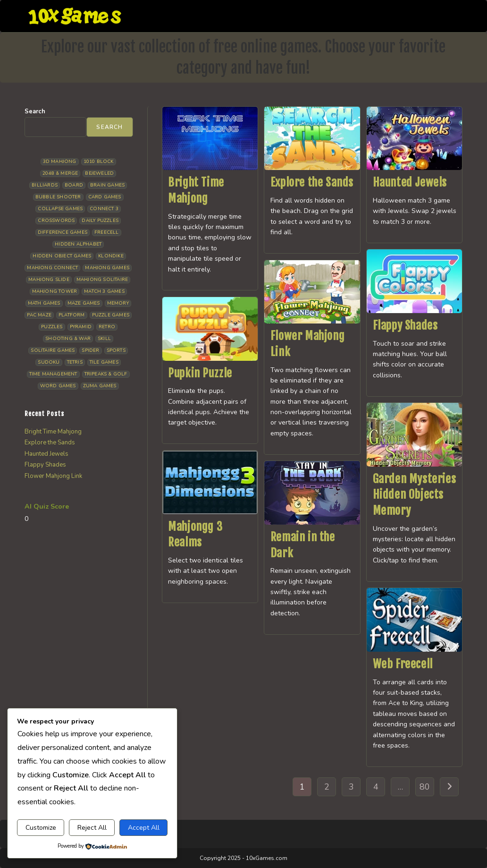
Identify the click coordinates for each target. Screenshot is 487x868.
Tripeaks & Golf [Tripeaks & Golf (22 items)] (106, 374)
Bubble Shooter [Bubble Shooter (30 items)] (58, 197)
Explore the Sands (312, 182)
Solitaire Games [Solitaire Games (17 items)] (53, 350)
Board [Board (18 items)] (74, 185)
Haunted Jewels (410, 182)
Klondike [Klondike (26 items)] (111, 256)
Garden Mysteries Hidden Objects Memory (415, 495)
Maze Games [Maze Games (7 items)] (84, 303)
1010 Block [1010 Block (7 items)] (99, 162)
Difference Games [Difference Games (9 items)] (63, 232)
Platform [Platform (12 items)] (72, 315)
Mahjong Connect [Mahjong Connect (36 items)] (52, 268)
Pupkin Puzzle (200, 373)
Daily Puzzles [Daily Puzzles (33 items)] (100, 221)
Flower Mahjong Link (53, 476)
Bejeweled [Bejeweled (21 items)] (99, 173)
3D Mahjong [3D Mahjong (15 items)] (60, 162)
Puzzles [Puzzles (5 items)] (52, 327)
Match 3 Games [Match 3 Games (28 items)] (104, 291)
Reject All (92, 828)
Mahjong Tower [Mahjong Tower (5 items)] (55, 291)
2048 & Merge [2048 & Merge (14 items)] (60, 173)
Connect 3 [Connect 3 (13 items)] (104, 209)
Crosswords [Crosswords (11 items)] (56, 221)
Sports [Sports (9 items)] (116, 350)
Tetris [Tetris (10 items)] (75, 362)
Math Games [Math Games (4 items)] (44, 303)
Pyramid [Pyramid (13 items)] (81, 327)
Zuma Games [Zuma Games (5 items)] (100, 386)
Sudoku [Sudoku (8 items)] (49, 362)
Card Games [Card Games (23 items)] (105, 197)
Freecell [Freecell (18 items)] (107, 232)
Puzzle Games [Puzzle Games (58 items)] (111, 315)
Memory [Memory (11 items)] (118, 303)
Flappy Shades (405, 325)
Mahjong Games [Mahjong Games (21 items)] (107, 268)
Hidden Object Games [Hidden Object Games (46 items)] (62, 256)
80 (425, 787)
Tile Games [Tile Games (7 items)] (104, 362)
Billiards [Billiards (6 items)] (45, 185)
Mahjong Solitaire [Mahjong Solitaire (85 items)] (102, 280)
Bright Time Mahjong (53, 432)
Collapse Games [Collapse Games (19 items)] (60, 209)
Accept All (144, 828)
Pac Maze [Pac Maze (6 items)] (39, 315)
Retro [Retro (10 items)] (107, 327)
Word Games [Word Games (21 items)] (58, 386)
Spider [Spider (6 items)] (90, 350)
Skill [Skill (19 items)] (104, 339)
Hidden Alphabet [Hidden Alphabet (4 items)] (78, 244)
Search (35, 111)
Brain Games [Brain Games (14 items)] (107, 185)
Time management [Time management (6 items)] (53, 374)
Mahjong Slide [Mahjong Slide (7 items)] (49, 280)
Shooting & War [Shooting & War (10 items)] (68, 339)
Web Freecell (403, 664)
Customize (41, 828)
